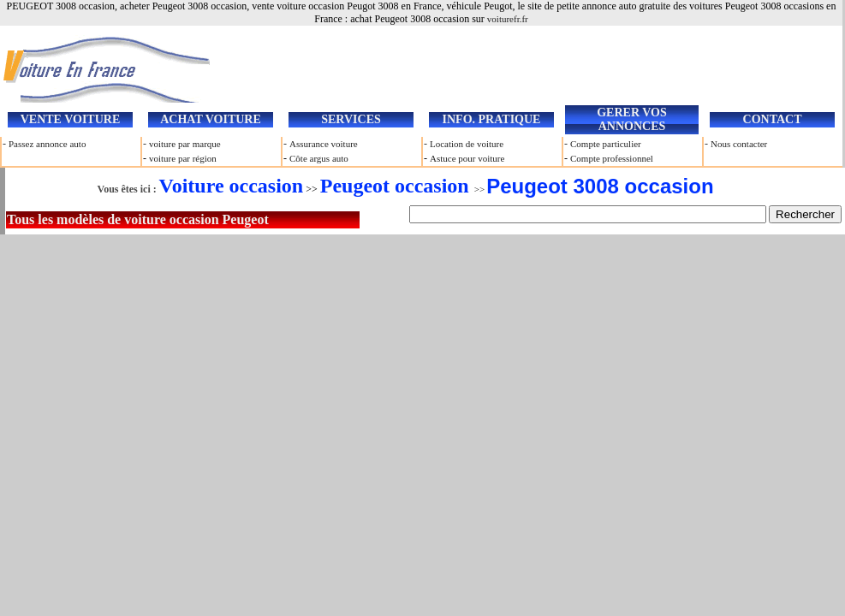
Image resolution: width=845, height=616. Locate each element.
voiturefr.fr (508, 19)
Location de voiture (467, 144)
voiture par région (183, 158)
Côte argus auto (319, 158)
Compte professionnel (612, 158)
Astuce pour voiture (467, 158)
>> (402, 189)
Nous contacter (739, 144)
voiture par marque (185, 144)
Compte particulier (606, 144)
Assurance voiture (324, 144)
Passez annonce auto (47, 144)
